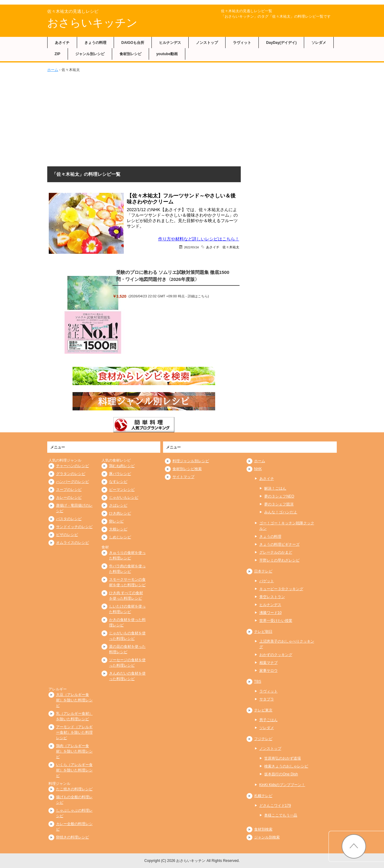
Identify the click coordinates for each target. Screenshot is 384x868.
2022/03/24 (191, 247)
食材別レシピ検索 (187, 469)
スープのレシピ (69, 490)
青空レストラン (272, 597)
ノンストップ (207, 43)
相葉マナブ (268, 663)
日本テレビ (263, 571)
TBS (258, 682)
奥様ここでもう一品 (281, 815)
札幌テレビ (263, 796)
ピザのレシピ (67, 535)
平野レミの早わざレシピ (279, 560)
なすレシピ (118, 482)
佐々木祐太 (231, 247)
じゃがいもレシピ (124, 498)
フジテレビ (263, 739)
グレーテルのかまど (276, 552)
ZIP (57, 54)
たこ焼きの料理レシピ (74, 789)
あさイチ (62, 43)
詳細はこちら (198, 296)
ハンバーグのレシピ (73, 482)
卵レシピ (116, 521)
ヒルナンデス (170, 43)
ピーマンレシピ (122, 490)
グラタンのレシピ (71, 474)
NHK (258, 469)
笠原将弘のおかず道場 (283, 758)
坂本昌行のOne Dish (281, 774)
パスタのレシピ (69, 519)
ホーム (53, 70)
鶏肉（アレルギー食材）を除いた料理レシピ (74, 751)
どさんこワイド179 (275, 806)
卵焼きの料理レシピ (73, 837)
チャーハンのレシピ (73, 466)
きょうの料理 (95, 43)
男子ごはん (268, 720)
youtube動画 (167, 54)
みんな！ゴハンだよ (281, 512)
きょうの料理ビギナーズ (279, 544)
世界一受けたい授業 (276, 621)
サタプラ (267, 699)
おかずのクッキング (276, 655)
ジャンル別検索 (267, 837)
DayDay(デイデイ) (281, 43)
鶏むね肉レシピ (122, 466)
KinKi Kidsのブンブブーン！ (282, 785)
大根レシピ (118, 529)
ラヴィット (242, 43)
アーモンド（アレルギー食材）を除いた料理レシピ (74, 732)
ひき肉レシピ (120, 513)
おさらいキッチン (92, 23)
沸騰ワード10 (270, 613)
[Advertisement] (192, 118)
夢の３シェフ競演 (279, 504)
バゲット (267, 581)
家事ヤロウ (268, 671)
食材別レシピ (130, 54)
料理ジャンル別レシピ (191, 461)
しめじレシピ (120, 537)
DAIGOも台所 (133, 43)
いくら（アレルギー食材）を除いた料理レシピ (74, 770)
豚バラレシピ (120, 474)
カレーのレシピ (69, 498)
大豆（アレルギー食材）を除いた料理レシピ (74, 700)
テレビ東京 (263, 710)
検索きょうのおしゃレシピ (286, 766)
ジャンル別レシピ (90, 54)
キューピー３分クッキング (281, 589)
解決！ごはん (275, 488)
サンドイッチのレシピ (74, 527)
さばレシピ (118, 505)
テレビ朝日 (263, 632)
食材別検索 (263, 829)
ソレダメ (319, 43)
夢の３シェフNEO (279, 496)
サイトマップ (183, 477)
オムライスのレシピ (73, 543)
